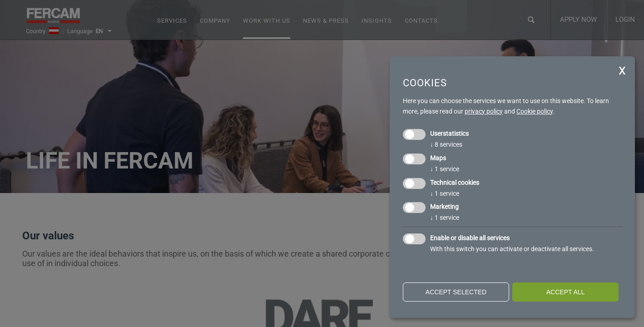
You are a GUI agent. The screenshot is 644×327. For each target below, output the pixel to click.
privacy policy (484, 111)
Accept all (566, 292)
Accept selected (456, 292)
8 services (446, 144)
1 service (445, 169)
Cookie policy (535, 111)
